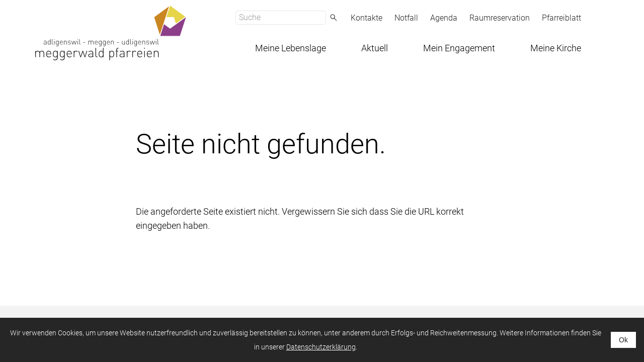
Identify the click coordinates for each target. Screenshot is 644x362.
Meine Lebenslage (291, 48)
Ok (623, 340)
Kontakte (367, 18)
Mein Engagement (459, 48)
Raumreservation (500, 18)
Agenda (444, 18)
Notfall (406, 18)
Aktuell (375, 48)
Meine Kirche (556, 48)
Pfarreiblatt (561, 18)
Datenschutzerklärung (321, 347)
